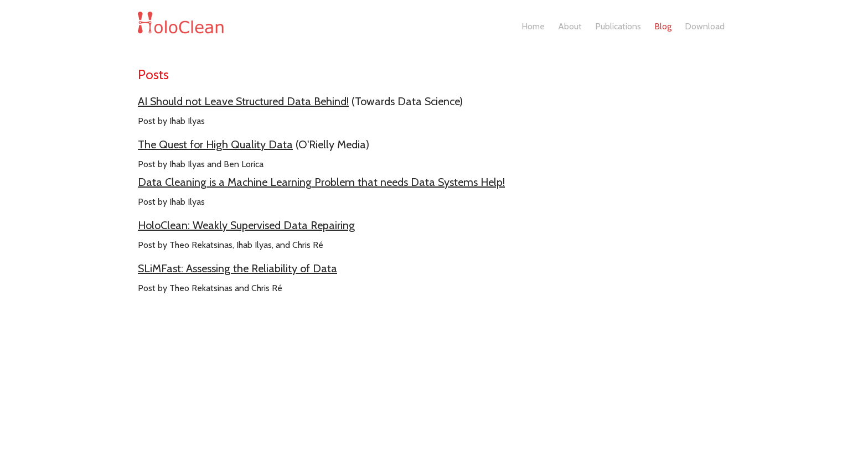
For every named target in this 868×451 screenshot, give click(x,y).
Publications (618, 26)
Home (533, 26)
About (570, 26)
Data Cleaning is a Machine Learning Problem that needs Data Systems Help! (321, 182)
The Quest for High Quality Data (215, 144)
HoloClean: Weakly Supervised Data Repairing (246, 225)
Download (705, 26)
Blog (663, 26)
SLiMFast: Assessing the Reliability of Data (237, 268)
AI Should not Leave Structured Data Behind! (243, 101)
